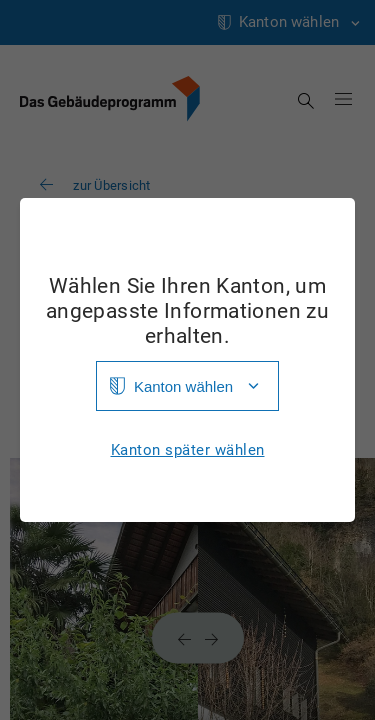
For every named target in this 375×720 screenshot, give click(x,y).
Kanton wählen (183, 386)
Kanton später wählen (188, 450)
